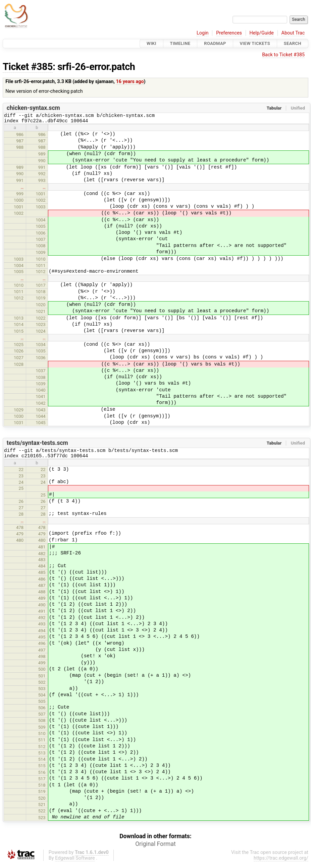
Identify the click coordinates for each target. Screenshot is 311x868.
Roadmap (215, 43)
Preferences (229, 33)
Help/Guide (262, 33)
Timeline (180, 43)
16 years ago (130, 82)
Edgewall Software (75, 862)
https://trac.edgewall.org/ (281, 862)
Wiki (151, 43)
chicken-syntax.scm (33, 108)
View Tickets (255, 43)
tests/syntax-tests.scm (37, 445)
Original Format (155, 848)
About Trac (293, 33)
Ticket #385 (28, 67)
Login (203, 33)
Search (293, 43)
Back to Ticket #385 (283, 55)
